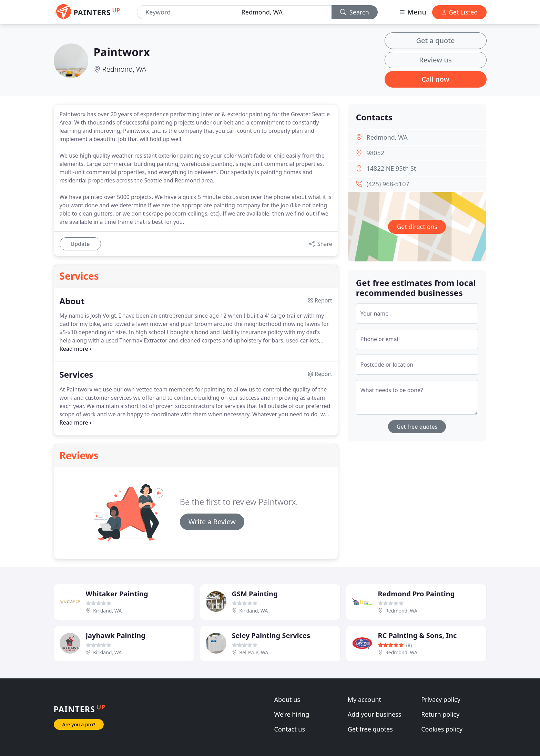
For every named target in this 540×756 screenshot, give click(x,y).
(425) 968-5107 (388, 184)
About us (287, 699)
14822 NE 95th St (391, 168)
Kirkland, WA (107, 611)
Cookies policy (442, 729)
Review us (435, 60)
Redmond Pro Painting (416, 594)
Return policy (440, 714)
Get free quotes (417, 427)
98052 (375, 153)
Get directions (417, 227)
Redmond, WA (124, 69)
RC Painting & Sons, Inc (417, 635)
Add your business (375, 714)
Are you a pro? (79, 724)
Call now (435, 79)
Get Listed (459, 12)
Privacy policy (441, 699)
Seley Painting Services (271, 635)
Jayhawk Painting (116, 635)
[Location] (284, 12)
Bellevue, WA (254, 652)
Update (80, 244)
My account (364, 699)
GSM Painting (255, 594)
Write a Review (212, 522)
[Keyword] (186, 12)
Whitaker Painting (117, 594)
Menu (412, 12)
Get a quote (436, 41)
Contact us (290, 729)
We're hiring (292, 714)
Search (355, 12)
